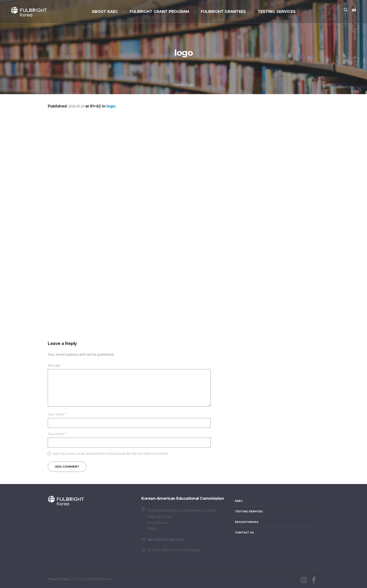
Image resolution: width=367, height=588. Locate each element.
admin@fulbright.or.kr (165, 539)
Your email (57, 434)
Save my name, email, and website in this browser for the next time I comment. (110, 453)
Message (54, 365)
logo (111, 106)
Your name (57, 414)
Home (178, 84)
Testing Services (249, 511)
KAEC (239, 501)
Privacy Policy (59, 579)
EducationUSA (247, 522)
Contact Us (244, 533)
